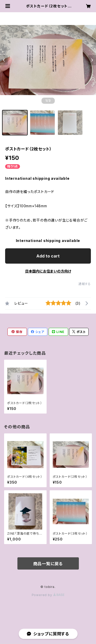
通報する (85, 284)
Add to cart (48, 256)
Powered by (48, 595)
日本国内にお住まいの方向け (48, 271)
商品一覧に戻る (48, 564)
